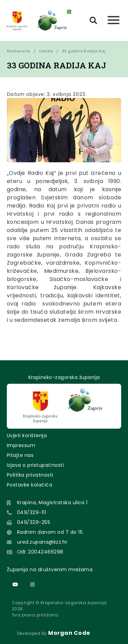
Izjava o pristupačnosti (35, 465)
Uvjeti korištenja (27, 435)
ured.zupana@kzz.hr (42, 542)
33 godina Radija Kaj (84, 51)
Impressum (21, 445)
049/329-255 (34, 522)
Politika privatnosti (30, 475)
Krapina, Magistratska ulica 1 (52, 502)
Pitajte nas (20, 455)
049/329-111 (32, 512)
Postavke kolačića (30, 485)
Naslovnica (19, 51)
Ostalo (46, 51)
